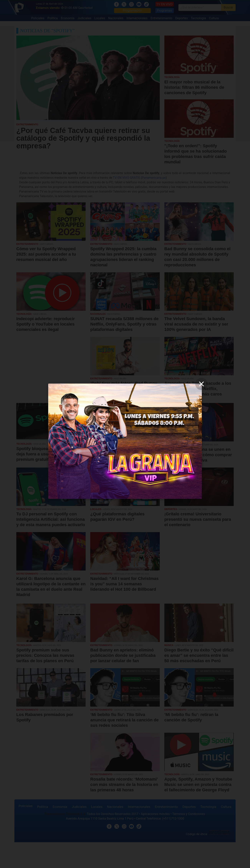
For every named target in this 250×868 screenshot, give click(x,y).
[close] (201, 384)
